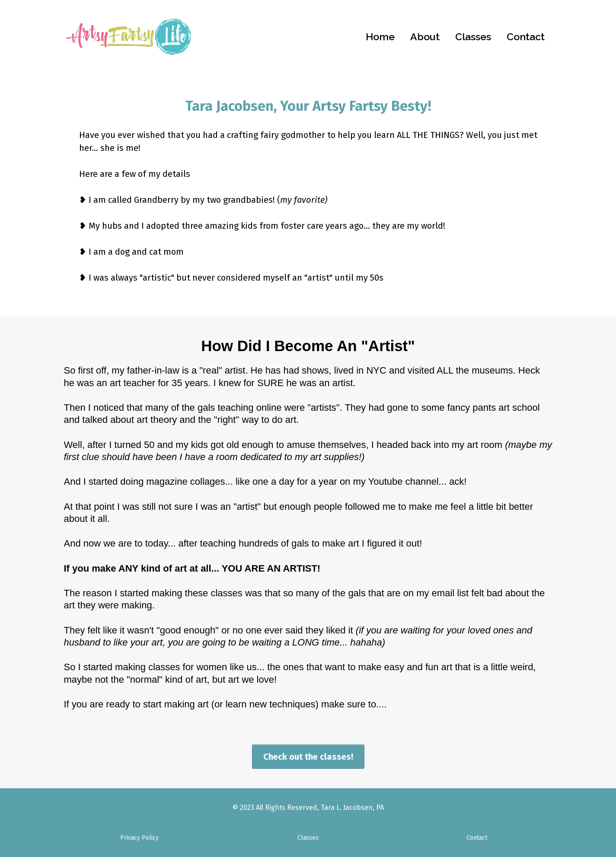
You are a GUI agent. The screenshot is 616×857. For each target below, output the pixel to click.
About (425, 37)
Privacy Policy (139, 838)
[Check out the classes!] (308, 757)
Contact (526, 37)
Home (380, 37)
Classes (473, 37)
